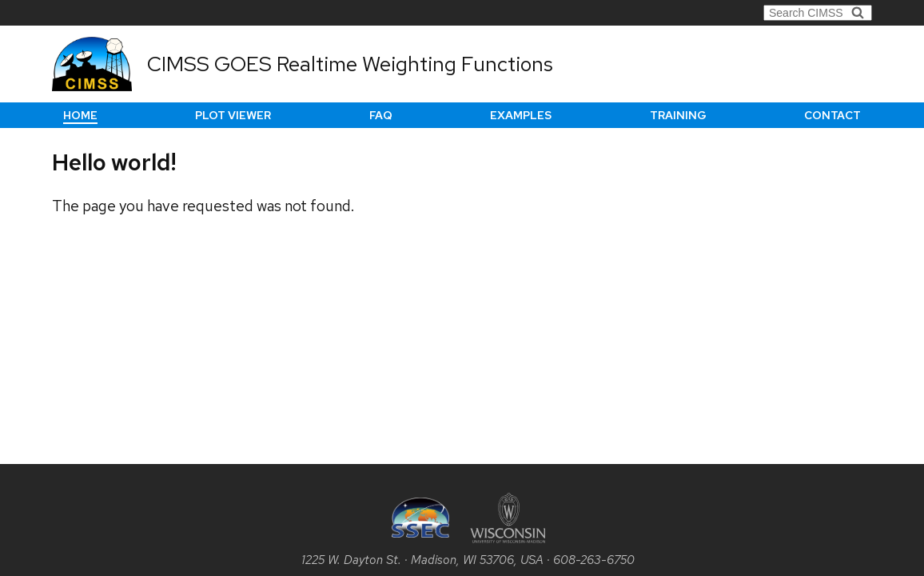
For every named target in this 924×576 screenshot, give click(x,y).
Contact (832, 115)
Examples (521, 115)
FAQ (381, 115)
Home (80, 115)
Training (678, 115)
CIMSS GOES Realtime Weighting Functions (350, 64)
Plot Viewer (233, 115)
